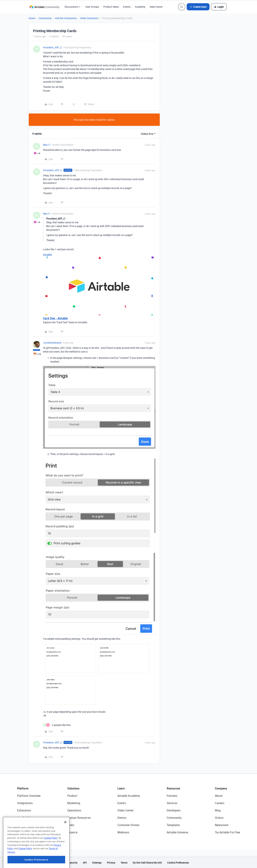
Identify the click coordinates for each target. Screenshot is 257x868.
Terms (124, 863)
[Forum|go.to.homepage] (44, 7)
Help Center (156, 7)
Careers (220, 803)
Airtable (47, 254)
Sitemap (97, 863)
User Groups (92, 7)
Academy (140, 7)
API (85, 863)
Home (32, 18)
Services (172, 803)
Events (127, 7)
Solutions (73, 788)
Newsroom (222, 825)
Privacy (111, 863)
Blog (218, 810)
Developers (174, 810)
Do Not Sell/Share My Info (147, 863)
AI (18, 825)
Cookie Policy (51, 856)
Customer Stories (128, 825)
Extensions (24, 810)
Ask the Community (66, 18)
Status (219, 818)
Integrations (25, 803)
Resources (173, 788)
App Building (25, 818)
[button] (198, 7)
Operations (74, 810)
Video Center (125, 810)
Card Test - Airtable (55, 318)
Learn (121, 788)
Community (45, 18)
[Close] (65, 841)
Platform (23, 788)
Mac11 (47, 145)
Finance (72, 832)
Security (73, 863)
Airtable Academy (129, 796)
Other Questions (89, 18)
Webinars (123, 832)
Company (221, 788)
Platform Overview (29, 796)
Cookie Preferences (178, 863)
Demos (122, 818)
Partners (172, 796)
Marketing (74, 803)
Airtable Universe (177, 832)
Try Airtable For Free (227, 832)
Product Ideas (111, 7)
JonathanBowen (52, 343)
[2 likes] (57, 725)
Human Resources (79, 818)
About (219, 796)
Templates (173, 825)
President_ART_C (53, 47)
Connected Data (27, 832)
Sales (71, 825)
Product (72, 796)
